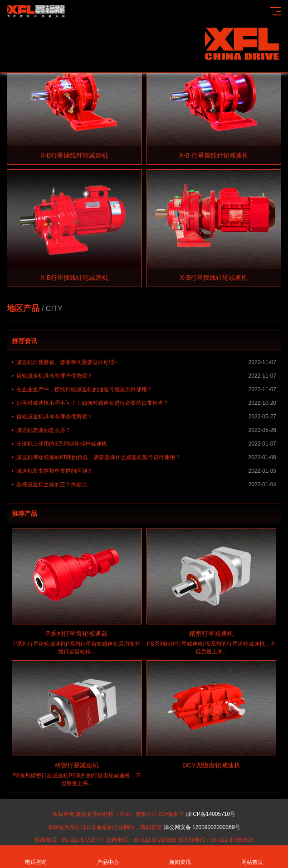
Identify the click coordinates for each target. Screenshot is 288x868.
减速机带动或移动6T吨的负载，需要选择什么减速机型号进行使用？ (146, 457)
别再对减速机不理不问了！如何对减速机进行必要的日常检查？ (146, 403)
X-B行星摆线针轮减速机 (74, 155)
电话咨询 (36, 857)
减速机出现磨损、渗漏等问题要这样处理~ (146, 362)
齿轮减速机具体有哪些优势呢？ (146, 376)
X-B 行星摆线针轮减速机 (214, 155)
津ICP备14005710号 (211, 814)
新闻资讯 (180, 857)
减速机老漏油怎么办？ (146, 430)
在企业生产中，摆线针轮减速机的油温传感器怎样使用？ (146, 389)
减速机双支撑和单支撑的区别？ (146, 471)
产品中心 (108, 857)
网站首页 (252, 857)
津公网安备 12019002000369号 (202, 827)
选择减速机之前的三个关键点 (146, 484)
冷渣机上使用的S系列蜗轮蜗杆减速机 (146, 444)
